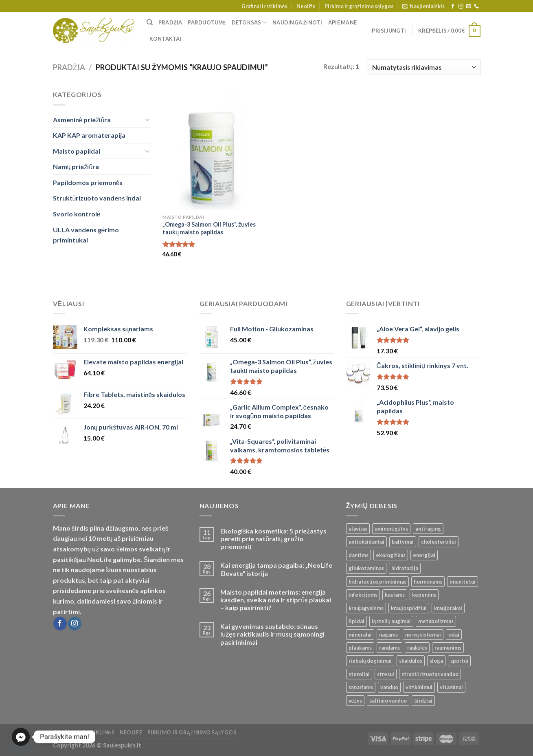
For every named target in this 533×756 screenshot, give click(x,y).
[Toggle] (147, 119)
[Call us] (476, 7)
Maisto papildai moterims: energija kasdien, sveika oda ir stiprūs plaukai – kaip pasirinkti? (276, 600)
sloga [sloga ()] (436, 661)
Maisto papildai (77, 151)
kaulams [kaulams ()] (395, 595)
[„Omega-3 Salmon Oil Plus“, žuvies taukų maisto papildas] (213, 150)
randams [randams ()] (389, 648)
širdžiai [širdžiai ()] (423, 701)
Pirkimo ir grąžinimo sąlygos (359, 6)
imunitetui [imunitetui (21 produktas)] (463, 582)
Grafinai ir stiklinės (264, 6)
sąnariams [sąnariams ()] (361, 687)
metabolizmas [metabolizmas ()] (436, 621)
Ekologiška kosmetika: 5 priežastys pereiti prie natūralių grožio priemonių (273, 539)
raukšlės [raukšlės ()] (417, 648)
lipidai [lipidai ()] (356, 621)
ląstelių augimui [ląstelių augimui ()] (391, 621)
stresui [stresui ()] (386, 674)
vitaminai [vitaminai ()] (451, 687)
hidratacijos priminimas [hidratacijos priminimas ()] (377, 582)
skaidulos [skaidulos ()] (411, 661)
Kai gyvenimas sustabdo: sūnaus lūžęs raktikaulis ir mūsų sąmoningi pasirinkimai (272, 634)
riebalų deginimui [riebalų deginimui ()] (370, 661)
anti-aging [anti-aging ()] (428, 529)
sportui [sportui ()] (459, 661)
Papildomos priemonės (88, 182)
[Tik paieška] (150, 22)
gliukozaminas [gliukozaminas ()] (366, 568)
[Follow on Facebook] (453, 7)
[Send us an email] (469, 7)
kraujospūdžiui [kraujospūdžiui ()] (409, 608)
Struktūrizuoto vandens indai (97, 198)
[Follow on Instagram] (461, 7)
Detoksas (249, 23)
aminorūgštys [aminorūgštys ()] (392, 529)
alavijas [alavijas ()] (358, 529)
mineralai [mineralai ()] (360, 635)
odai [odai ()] (454, 635)
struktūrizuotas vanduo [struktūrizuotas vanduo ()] (430, 674)
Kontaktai (166, 39)
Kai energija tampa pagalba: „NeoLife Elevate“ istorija (276, 569)
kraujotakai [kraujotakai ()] (448, 608)
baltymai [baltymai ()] (403, 542)
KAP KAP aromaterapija (89, 135)
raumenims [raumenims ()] (448, 648)
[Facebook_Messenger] (21, 737)
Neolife (306, 6)
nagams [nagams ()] (388, 635)
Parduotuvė (207, 22)
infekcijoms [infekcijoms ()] (363, 595)
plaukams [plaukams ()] (360, 648)
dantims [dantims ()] (359, 555)
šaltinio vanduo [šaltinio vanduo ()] (388, 701)
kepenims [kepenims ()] (424, 595)
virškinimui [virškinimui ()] (419, 687)
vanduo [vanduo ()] (389, 687)
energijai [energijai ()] (424, 555)
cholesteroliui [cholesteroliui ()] (439, 542)
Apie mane (342, 22)
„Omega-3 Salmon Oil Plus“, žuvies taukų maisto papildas (209, 228)
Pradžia (170, 22)
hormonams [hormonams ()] (428, 582)
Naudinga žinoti (297, 22)
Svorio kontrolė (77, 214)
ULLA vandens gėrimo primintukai (86, 235)
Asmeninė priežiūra (82, 120)
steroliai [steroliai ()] (359, 674)
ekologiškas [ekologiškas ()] (391, 555)
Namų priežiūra (76, 166)
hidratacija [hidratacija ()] (405, 568)
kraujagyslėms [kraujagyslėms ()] (366, 608)
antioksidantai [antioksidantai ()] (366, 542)
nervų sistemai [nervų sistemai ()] (423, 635)
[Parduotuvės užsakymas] (423, 67)
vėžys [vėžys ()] (355, 701)
